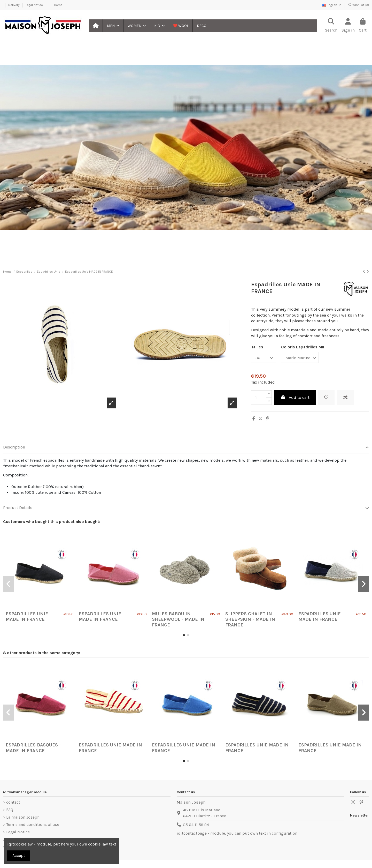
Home (58, 5)
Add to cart (295, 397)
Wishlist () (358, 5)
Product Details (186, 508)
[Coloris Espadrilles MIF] (300, 357)
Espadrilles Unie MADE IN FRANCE (27, 617)
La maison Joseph (23, 817)
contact (13, 802)
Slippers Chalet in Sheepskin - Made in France (250, 619)
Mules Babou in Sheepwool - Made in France (178, 619)
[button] (113, 26)
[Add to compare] (345, 398)
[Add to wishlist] (326, 398)
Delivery (14, 5)
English (332, 5)
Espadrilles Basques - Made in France (33, 748)
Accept (19, 855)
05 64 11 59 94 (196, 825)
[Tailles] (263, 357)
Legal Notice (35, 5)
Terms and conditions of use (33, 824)
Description (186, 447)
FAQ (10, 810)
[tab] (186, 447)
